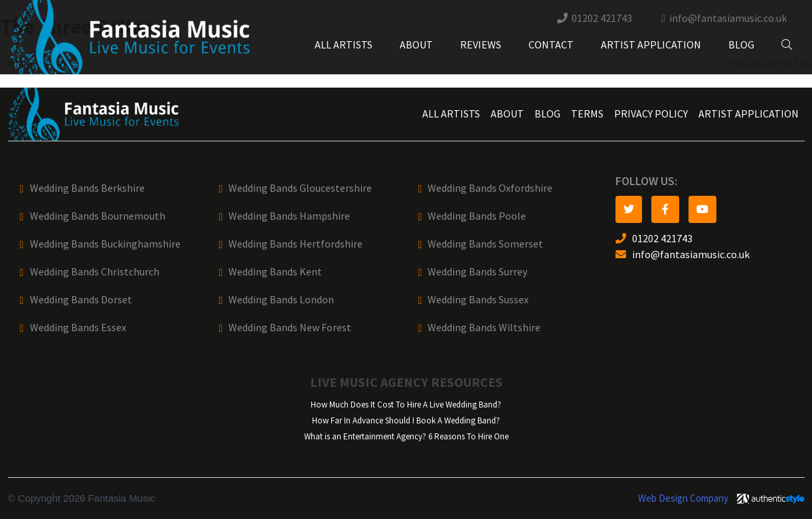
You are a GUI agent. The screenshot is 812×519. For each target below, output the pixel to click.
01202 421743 (602, 18)
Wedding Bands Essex (78, 328)
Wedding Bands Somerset (485, 244)
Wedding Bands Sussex (478, 300)
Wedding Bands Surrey (477, 272)
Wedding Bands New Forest (290, 328)
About (416, 45)
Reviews (481, 45)
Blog (741, 45)
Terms (587, 114)
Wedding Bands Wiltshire (484, 328)
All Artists (344, 45)
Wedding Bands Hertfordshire (295, 244)
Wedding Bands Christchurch (95, 272)
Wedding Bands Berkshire (87, 188)
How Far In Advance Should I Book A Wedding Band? (406, 420)
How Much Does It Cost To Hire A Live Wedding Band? (406, 405)
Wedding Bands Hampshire (289, 216)
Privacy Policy (651, 114)
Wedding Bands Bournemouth (98, 216)
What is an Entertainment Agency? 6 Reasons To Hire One (406, 436)
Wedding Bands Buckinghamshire (105, 244)
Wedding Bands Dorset (81, 300)
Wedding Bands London (281, 300)
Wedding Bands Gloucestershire (300, 188)
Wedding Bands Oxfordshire (490, 188)
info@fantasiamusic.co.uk (728, 18)
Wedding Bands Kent (275, 272)
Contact (551, 45)
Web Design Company (683, 498)
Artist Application (651, 45)
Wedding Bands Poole (477, 216)
